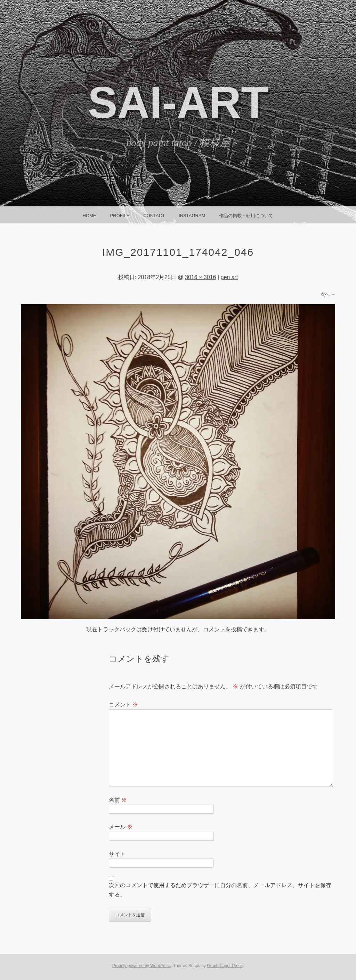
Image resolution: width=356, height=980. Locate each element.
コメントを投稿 (222, 629)
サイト (117, 854)
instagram (192, 216)
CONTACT (154, 216)
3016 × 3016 (200, 277)
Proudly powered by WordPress (142, 966)
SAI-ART (178, 102)
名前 (118, 800)
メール (121, 827)
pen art (229, 277)
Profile (120, 216)
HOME (90, 216)
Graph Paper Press (225, 966)
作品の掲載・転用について (246, 216)
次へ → (328, 294)
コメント (123, 705)
